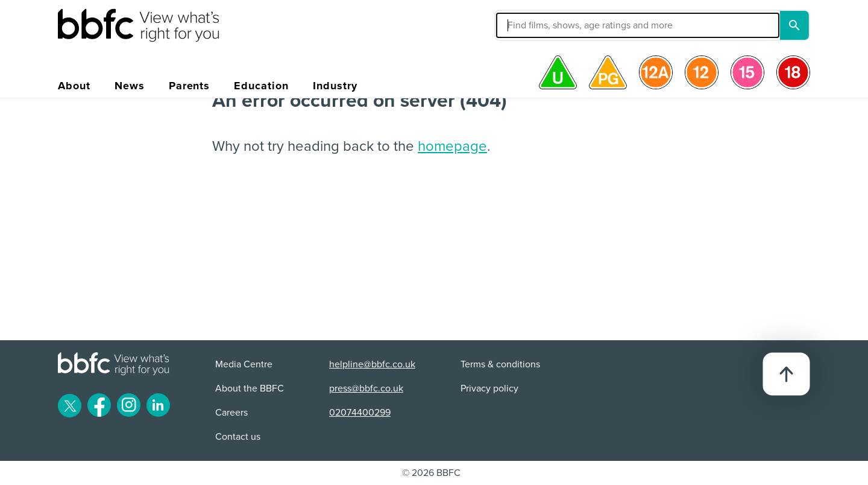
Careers (231, 413)
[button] (547, 25)
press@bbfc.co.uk (366, 388)
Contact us (238, 437)
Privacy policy (489, 388)
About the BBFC (250, 388)
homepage (452, 146)
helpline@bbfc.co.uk (372, 364)
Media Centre (244, 364)
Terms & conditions (500, 364)
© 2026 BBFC (431, 473)
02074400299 (360, 413)
